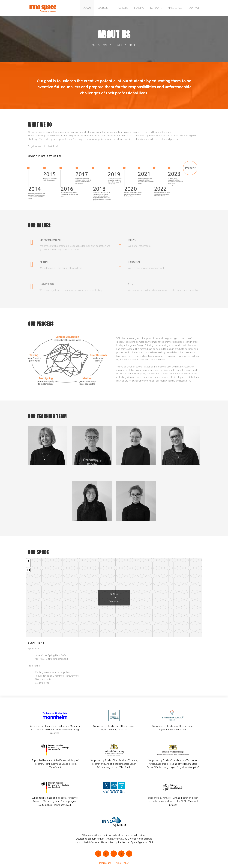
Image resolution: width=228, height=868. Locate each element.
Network (156, 8)
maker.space (175, 8)
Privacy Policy (122, 863)
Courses (102, 8)
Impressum (105, 863)
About (87, 8)
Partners (122, 8)
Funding (139, 8)
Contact (194, 8)
